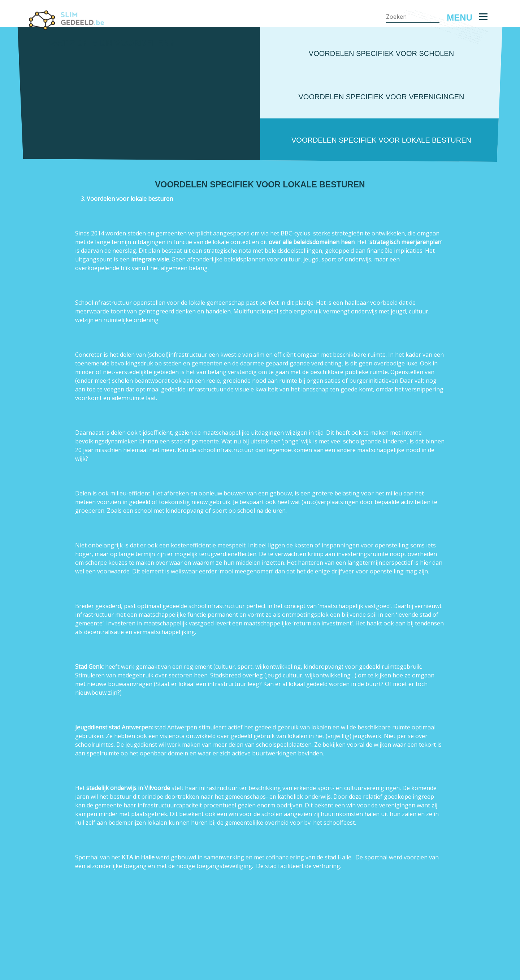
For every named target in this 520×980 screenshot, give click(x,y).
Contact (477, 117)
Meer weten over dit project (443, 84)
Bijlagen (477, 95)
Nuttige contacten (460, 106)
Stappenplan (470, 52)
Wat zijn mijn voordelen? (450, 63)
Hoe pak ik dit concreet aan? (444, 73)
